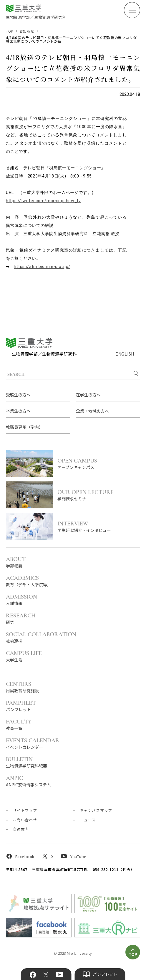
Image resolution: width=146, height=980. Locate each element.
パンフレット (21, 706)
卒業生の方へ (18, 411)
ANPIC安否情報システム (28, 781)
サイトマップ (25, 810)
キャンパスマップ (96, 810)
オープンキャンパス (99, 464)
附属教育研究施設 (22, 687)
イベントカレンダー (33, 743)
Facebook (33, 975)
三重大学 (29, 343)
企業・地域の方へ (92, 411)
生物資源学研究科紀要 (26, 762)
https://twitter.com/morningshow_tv (43, 201)
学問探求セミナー (99, 495)
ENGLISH (125, 354)
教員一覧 (19, 724)
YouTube (59, 975)
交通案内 (21, 829)
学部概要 (16, 562)
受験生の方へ (18, 395)
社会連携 (41, 637)
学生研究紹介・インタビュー (99, 526)
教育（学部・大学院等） (29, 581)
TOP (10, 31)
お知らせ (27, 31)
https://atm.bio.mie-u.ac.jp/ (42, 267)
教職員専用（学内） (24, 427)
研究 (21, 618)
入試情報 (21, 600)
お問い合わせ (25, 820)
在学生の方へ (88, 395)
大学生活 (24, 656)
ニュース (88, 820)
